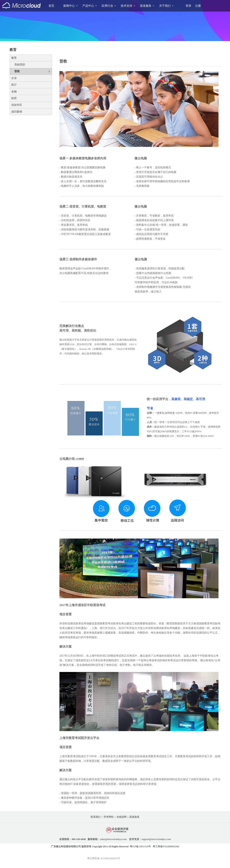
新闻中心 (71, 6)
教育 (14, 58)
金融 (14, 91)
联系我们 (96, 817)
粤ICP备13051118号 (140, 846)
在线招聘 (122, 817)
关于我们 (166, 6)
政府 (14, 98)
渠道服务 (147, 6)
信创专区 (17, 105)
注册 (198, 6)
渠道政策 (134, 817)
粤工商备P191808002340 (166, 846)
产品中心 (90, 6)
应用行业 (109, 6)
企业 (14, 78)
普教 (17, 71)
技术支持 (128, 6)
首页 (51, 6)
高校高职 (20, 65)
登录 (188, 6)
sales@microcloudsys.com (113, 839)
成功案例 (17, 112)
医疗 (14, 85)
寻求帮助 (108, 817)
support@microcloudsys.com (156, 839)
